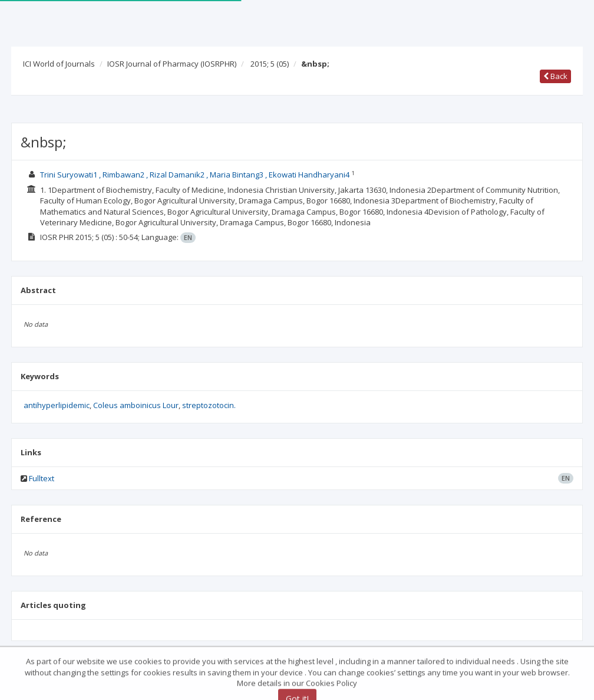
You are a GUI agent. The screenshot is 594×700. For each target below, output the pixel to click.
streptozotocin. (209, 405)
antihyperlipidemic (57, 405)
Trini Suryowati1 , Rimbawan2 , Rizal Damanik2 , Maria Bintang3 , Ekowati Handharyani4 (196, 175)
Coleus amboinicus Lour (136, 405)
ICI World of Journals (59, 64)
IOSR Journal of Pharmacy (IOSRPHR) (172, 64)
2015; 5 (270, 64)
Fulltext (42, 478)
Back (555, 76)
